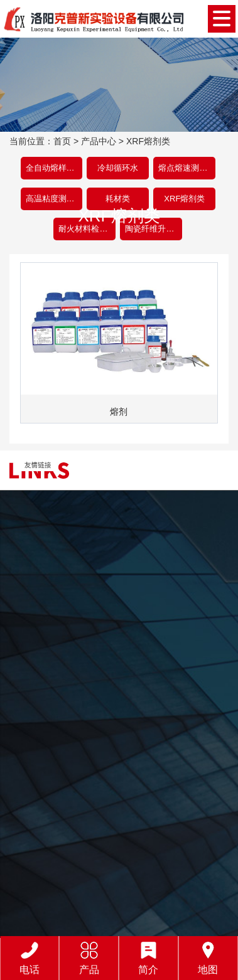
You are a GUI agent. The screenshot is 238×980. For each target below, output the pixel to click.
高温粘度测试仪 (54, 199)
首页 (62, 141)
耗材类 (118, 199)
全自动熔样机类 (54, 168)
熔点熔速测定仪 (187, 168)
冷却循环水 (118, 168)
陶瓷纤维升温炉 (154, 229)
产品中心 (99, 141)
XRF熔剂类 (148, 141)
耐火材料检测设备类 (87, 229)
